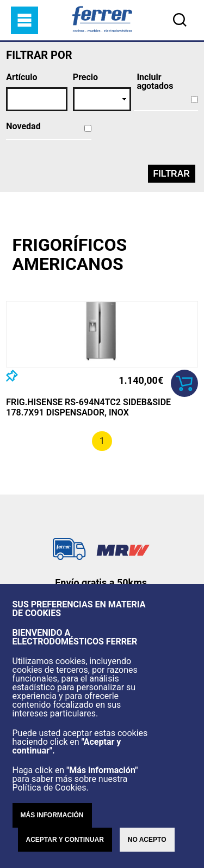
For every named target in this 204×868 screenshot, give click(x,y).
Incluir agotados (155, 82)
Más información (52, 815)
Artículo (21, 77)
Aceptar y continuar (65, 840)
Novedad (23, 126)
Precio (85, 77)
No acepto (147, 840)
